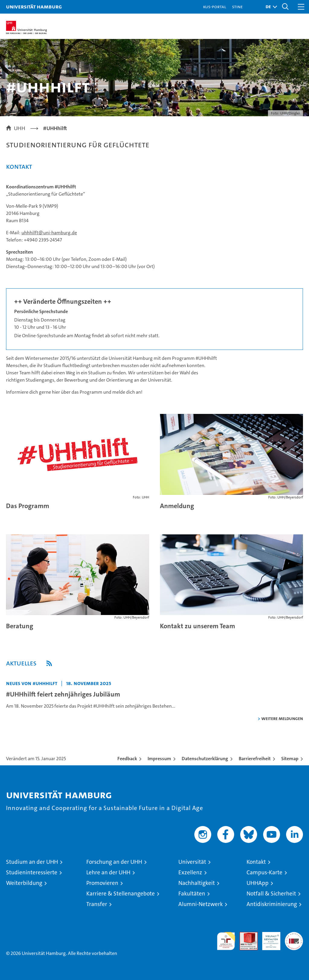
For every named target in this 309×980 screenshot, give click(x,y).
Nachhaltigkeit (197, 883)
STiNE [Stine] (237, 6)
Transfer (97, 904)
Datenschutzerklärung (205, 759)
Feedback (127, 759)
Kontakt (256, 862)
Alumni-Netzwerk (201, 904)
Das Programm (28, 506)
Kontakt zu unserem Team (198, 626)
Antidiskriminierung (272, 904)
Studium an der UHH (32, 862)
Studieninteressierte (32, 872)
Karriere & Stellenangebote (121, 894)
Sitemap (290, 759)
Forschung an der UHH (114, 862)
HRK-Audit (268, 938)
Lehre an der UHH (108, 872)
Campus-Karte (264, 872)
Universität (192, 862)
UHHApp (258, 883)
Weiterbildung (24, 883)
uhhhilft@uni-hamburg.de (49, 233)
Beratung (20, 626)
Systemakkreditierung (294, 935)
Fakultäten (192, 894)
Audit (245, 935)
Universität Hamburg (34, 6)
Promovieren (102, 883)
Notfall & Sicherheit (271, 894)
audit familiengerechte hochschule (226, 941)
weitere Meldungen (282, 718)
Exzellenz (190, 872)
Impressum (159, 759)
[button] (270, 7)
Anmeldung (177, 506)
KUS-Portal (215, 6)
